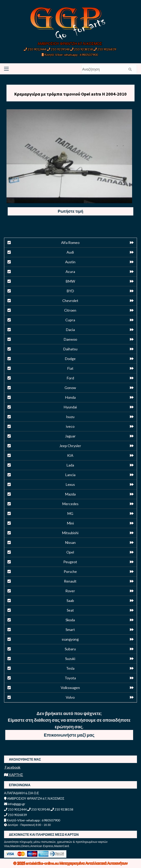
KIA (70, 455)
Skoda (70, 620)
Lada (70, 465)
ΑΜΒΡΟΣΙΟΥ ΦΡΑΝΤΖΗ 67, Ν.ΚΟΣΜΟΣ (70, 44)
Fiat (70, 368)
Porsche (70, 571)
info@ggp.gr (15, 804)
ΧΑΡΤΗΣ (14, 775)
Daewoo (70, 339)
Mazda (70, 494)
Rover (70, 591)
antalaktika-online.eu (43, 863)
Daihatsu (70, 349)
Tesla (70, 668)
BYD (70, 291)
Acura (70, 272)
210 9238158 (82, 49)
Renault (70, 581)
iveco (70, 426)
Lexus (70, 484)
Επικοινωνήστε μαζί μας (69, 735)
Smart (70, 630)
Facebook (12, 767)
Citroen (70, 310)
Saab (70, 601)
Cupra (70, 320)
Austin (70, 262)
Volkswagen (70, 688)
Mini (70, 523)
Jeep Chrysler (70, 446)
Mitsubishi (70, 533)
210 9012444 (35, 49)
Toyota (70, 678)
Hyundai (70, 407)
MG (70, 513)
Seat (70, 610)
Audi (70, 252)
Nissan (70, 542)
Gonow (70, 388)
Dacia (70, 330)
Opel (70, 552)
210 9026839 (105, 49)
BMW (70, 281)
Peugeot (70, 562)
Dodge (70, 359)
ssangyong (70, 639)
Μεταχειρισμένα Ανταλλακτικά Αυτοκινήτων (94, 863)
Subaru (70, 649)
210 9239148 (58, 49)
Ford (70, 378)
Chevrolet (70, 301)
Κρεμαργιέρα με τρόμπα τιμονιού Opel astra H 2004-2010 (70, 94)
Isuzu (70, 417)
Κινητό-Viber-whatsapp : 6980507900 (70, 55)
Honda (70, 397)
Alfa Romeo (70, 242)
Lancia (70, 475)
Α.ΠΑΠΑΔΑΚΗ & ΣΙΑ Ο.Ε (22, 793)
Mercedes (70, 504)
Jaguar (70, 436)
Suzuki (70, 659)
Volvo (70, 697)
